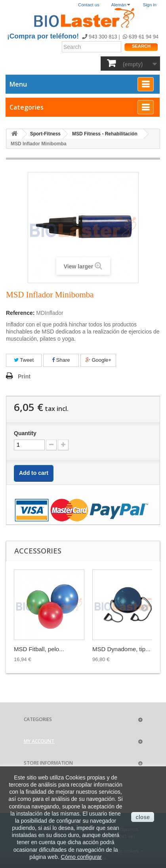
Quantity (25, 433)
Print (24, 376)
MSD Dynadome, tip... (121, 649)
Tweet (24, 360)
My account (39, 741)
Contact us (89, 5)
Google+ (98, 360)
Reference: (20, 313)
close (143, 817)
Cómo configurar (82, 857)
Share (61, 360)
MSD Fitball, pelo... (39, 649)
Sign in (150, 5)
